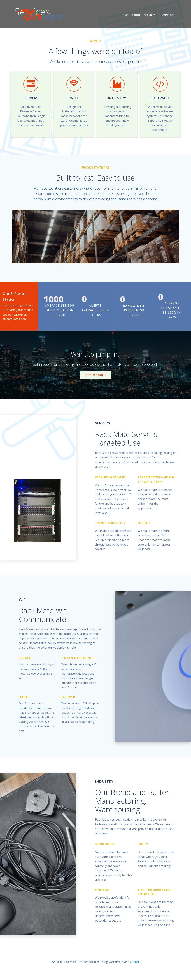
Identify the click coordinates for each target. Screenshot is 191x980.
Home (124, 15)
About (136, 15)
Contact (168, 15)
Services (151, 15)
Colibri (134, 969)
